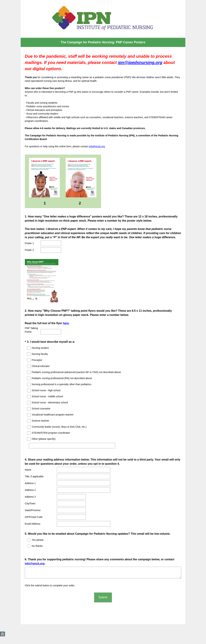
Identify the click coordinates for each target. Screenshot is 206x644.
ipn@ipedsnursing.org (140, 62)
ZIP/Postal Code (34, 514)
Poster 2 (29, 250)
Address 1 (30, 480)
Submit (103, 591)
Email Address (33, 521)
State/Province (33, 507)
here (66, 323)
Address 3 (30, 494)
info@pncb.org (97, 146)
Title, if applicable (34, 473)
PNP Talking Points (31, 330)
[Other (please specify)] (74, 446)
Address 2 (30, 487)
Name (28, 467)
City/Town (30, 500)
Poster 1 (29, 243)
